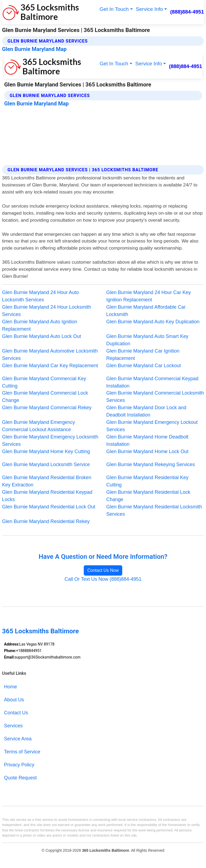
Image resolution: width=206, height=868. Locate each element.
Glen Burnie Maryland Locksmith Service (46, 464)
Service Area (18, 739)
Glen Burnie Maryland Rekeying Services (151, 464)
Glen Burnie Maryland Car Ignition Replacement (143, 355)
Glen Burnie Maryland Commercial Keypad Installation (152, 382)
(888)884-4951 (187, 12)
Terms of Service (22, 752)
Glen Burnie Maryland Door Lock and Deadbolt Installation (146, 411)
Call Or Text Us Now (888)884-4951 (103, 579)
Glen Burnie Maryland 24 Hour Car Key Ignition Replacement (149, 296)
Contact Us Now (103, 570)
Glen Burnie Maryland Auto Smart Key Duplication (147, 340)
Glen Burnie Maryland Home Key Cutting (46, 451)
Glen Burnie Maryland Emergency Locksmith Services (50, 441)
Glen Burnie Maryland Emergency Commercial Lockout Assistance (39, 426)
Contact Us (16, 713)
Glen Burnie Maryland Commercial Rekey (47, 408)
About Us (14, 700)
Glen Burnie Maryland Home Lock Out (147, 451)
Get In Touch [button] (114, 9)
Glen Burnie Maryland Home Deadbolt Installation (147, 441)
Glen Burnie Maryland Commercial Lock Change (45, 397)
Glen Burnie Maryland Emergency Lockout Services (152, 426)
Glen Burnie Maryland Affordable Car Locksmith (146, 311)
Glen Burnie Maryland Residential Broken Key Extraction (47, 481)
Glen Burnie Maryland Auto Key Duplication (153, 322)
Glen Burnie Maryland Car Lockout (144, 366)
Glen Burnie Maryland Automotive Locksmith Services (50, 355)
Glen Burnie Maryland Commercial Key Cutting (44, 382)
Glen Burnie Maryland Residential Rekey (46, 521)
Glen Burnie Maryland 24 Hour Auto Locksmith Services (41, 296)
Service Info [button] (149, 9)
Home (11, 687)
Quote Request (20, 778)
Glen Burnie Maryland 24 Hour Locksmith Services (47, 311)
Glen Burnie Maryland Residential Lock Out (49, 507)
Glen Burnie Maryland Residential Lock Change (148, 496)
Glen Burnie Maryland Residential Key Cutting (147, 481)
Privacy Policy (19, 765)
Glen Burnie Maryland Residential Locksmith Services (154, 510)
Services (13, 726)
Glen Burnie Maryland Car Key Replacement (50, 366)
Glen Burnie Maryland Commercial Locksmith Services (155, 397)
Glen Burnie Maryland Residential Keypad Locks (47, 496)
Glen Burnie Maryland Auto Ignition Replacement (40, 325)
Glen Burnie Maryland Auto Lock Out (42, 336)
